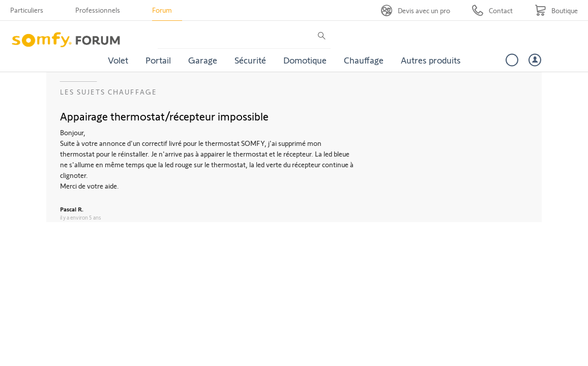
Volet (118, 60)
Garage (203, 60)
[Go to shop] (556, 10)
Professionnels (98, 10)
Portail (158, 60)
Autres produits (431, 60)
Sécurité (250, 60)
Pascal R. (72, 209)
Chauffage (364, 60)
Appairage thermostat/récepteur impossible (164, 116)
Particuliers (27, 10)
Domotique (305, 60)
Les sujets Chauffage (109, 92)
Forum (162, 10)
